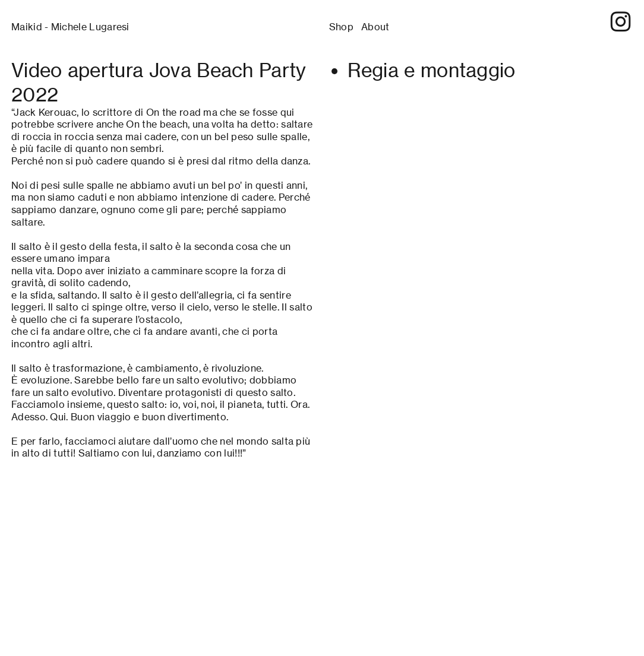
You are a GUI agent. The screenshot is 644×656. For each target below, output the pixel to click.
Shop (341, 27)
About (375, 27)
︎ (621, 22)
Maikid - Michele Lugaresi (70, 27)
